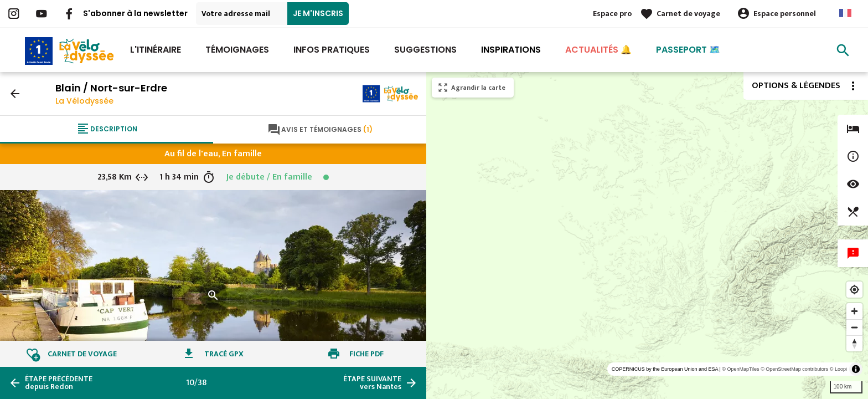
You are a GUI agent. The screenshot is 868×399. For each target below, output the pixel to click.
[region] (647, 236)
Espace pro (612, 14)
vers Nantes (372, 383)
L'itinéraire (156, 50)
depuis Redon (59, 383)
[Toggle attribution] (856, 369)
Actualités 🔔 (598, 50)
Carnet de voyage (688, 14)
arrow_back (15, 94)
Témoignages (237, 50)
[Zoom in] (854, 311)
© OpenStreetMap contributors (794, 369)
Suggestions (425, 50)
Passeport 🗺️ (688, 50)
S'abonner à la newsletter (135, 13)
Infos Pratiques (332, 50)
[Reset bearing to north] (854, 343)
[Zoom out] (854, 327)
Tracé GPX (224, 354)
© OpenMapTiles (740, 369)
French (845, 13)
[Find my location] (854, 290)
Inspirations (511, 50)
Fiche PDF (366, 354)
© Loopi (838, 369)
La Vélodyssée (84, 101)
